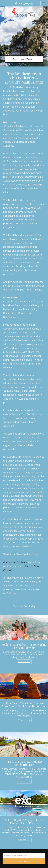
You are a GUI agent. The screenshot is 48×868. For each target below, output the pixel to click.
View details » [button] (24, 662)
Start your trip (24, 861)
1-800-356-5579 (23, 3)
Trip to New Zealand (24, 59)
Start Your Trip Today (24, 606)
